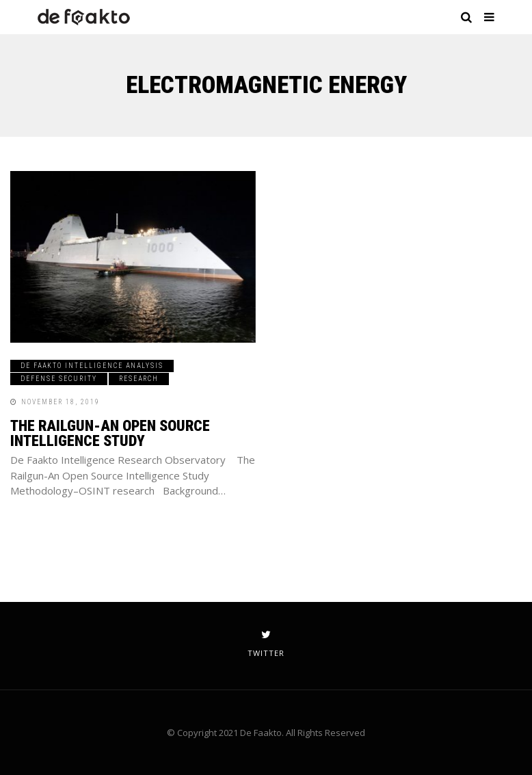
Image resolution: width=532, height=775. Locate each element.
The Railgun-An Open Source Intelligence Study (110, 433)
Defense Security (59, 379)
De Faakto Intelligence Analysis (92, 366)
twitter (266, 644)
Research (139, 379)
